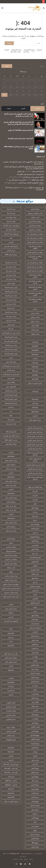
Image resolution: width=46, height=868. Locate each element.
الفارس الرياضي (11, 731)
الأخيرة (37, 108)
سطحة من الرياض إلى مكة (35, 238)
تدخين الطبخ (35, 772)
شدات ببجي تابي (11, 275)
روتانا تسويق (35, 615)
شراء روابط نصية (11, 217)
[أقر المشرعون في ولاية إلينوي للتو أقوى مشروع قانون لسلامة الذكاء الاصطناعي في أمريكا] (40, 125)
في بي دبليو (35, 760)
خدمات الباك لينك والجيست (11, 436)
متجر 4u (11, 329)
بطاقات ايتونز (11, 383)
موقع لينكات (35, 801)
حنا (11, 411)
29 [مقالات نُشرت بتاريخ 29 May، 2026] (4, 95)
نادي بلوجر (35, 591)
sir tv (11, 642)
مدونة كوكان (35, 574)
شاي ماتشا (11, 420)
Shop (21, 859)
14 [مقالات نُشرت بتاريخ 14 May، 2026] (11, 87)
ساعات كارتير (35, 313)
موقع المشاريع (35, 735)
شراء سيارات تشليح (11, 580)
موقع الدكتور (35, 768)
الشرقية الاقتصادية (35, 558)
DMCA (34, 52)
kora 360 (35, 379)
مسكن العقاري (11, 719)
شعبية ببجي (11, 378)
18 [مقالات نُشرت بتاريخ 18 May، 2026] (29, 91)
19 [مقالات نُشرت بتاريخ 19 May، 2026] (23, 91)
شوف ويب (35, 545)
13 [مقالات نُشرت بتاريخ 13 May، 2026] (17, 87)
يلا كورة (11, 695)
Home (31, 859)
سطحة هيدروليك (11, 551)
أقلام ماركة (35, 326)
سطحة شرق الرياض (35, 226)
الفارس (35, 710)
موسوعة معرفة (35, 835)
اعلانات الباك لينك (11, 230)
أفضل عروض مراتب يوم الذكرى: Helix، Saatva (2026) (26, 177)
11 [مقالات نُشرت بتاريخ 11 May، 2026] (29, 87)
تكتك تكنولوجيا (35, 570)
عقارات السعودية (11, 707)
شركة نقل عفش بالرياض (35, 432)
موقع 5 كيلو (35, 508)
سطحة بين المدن (11, 547)
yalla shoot (35, 412)
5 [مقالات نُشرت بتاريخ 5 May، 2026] (23, 84)
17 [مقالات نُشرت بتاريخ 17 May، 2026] (35, 91)
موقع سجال (35, 715)
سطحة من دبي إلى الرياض (35, 267)
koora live (35, 354)
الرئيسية (39, 50)
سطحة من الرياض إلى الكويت (35, 294)
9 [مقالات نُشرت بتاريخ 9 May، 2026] (42, 87)
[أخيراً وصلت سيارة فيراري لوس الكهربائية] (40, 141)
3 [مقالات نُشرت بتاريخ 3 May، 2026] (35, 84)
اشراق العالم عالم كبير (11, 246)
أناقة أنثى (35, 599)
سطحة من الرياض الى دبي (35, 263)
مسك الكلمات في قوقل (35, 487)
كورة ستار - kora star (11, 772)
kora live (35, 408)
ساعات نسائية (35, 322)
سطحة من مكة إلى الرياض (35, 242)
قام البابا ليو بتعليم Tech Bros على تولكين (20, 130)
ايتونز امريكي (11, 283)
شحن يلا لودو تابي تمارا (11, 341)
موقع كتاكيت (35, 818)
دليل (35, 822)
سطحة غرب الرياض (35, 230)
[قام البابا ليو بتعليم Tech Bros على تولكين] (40, 133)
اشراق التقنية (35, 529)
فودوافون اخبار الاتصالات (11, 234)
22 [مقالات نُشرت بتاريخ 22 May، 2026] (4, 91)
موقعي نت (35, 719)
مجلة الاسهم (35, 549)
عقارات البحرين (11, 715)
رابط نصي (26, 52)
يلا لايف (11, 605)
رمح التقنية (35, 644)
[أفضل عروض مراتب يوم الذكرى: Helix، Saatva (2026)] (40, 149)
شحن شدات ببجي (11, 362)
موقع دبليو (35, 723)
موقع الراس (35, 731)
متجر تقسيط (11, 308)
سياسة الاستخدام (16, 50)
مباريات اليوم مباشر (35, 420)
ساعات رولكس (35, 317)
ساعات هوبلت (35, 334)
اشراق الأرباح (35, 682)
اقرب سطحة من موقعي (35, 213)
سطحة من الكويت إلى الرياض (35, 300)
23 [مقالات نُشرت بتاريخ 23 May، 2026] (42, 95)
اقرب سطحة (35, 217)
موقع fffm (35, 843)
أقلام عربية (35, 702)
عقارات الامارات (11, 711)
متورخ (35, 607)
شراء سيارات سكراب (11, 576)
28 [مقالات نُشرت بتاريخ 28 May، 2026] (11, 95)
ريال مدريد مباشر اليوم (11, 654)
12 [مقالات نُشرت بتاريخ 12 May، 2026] (23, 87)
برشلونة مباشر (11, 465)
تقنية (11, 238)
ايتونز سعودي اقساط (11, 287)
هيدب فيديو (35, 640)
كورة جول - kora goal (11, 768)
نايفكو (35, 830)
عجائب (35, 595)
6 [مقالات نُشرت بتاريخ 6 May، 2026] (17, 84)
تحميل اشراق (35, 636)
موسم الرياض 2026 (11, 255)
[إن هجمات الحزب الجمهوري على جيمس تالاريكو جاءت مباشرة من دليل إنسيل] (40, 116)
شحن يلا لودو (11, 370)
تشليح (11, 572)
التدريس (11, 242)
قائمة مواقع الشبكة (14, 853)
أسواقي (35, 566)
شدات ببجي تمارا (11, 267)
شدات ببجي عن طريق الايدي (11, 333)
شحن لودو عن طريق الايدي (11, 374)
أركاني (35, 661)
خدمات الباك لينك (16, 52)
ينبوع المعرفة (35, 744)
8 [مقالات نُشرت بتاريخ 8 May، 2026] (4, 84)
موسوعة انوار (35, 677)
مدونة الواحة (35, 797)
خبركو (35, 520)
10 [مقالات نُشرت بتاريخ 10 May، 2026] (35, 87)
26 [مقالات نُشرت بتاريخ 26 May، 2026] (23, 95)
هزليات (35, 752)
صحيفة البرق (35, 785)
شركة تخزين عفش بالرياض (35, 436)
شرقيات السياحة (35, 673)
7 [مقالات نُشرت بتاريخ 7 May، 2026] (11, 84)
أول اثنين (35, 764)
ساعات (35, 309)
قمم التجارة (35, 793)
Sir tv (11, 629)
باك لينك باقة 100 (11, 432)
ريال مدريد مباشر (11, 469)
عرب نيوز (35, 553)
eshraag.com (23, 856)
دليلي (35, 504)
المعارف (35, 632)
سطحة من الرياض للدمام (35, 252)
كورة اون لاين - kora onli (11, 764)
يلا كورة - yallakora (11, 785)
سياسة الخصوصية (29, 50)
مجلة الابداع (35, 620)
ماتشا (11, 416)
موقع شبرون (35, 789)
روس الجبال (35, 698)
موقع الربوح (35, 777)
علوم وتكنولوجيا (11, 740)
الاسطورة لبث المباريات (11, 621)
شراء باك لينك (11, 209)
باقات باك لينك (11, 222)
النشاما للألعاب (35, 739)
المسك (35, 756)
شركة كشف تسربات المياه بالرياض (35, 454)
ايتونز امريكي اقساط (11, 349)
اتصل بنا (7, 50)
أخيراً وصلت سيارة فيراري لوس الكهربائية (20, 138)
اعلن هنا (35, 491)
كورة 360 (35, 371)
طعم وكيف (35, 653)
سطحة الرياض (35, 209)
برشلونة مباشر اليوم (11, 658)
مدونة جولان (35, 706)
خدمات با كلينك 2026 (11, 440)
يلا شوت (35, 359)
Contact (16, 859)
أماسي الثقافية (35, 603)
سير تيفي (11, 637)
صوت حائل (35, 781)
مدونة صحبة (35, 669)
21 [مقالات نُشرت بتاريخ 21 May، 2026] (11, 91)
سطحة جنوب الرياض (11, 564)
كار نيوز (35, 582)
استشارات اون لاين (35, 628)
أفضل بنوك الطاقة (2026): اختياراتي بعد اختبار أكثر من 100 (25, 180)
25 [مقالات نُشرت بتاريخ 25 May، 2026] (29, 95)
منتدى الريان (35, 847)
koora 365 (11, 797)
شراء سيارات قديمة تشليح (11, 597)
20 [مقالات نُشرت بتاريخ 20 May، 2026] (17, 91)
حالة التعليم (35, 748)
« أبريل (43, 104)
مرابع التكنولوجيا (35, 537)
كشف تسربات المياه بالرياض (35, 465)
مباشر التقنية (35, 665)
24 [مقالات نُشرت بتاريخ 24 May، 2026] (35, 95)
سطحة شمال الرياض (35, 222)
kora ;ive (11, 789)
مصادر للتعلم (11, 736)
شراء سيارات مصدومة (11, 593)
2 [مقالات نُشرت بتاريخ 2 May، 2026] (42, 84)
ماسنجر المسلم (35, 806)
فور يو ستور (11, 325)
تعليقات (9, 108)
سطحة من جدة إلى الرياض (35, 271)
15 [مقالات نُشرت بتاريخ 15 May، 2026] (4, 87)
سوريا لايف (11, 777)
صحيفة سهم (35, 810)
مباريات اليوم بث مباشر (35, 383)
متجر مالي (35, 516)
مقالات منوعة (11, 727)
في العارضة (11, 691)
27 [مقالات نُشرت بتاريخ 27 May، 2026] (17, 95)
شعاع (35, 690)
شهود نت (35, 657)
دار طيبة (35, 814)
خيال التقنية (35, 541)
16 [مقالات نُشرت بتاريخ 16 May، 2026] (42, 91)
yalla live (11, 670)
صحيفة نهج (35, 578)
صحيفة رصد (35, 826)
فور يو (11, 358)
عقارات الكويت (11, 703)
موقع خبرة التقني (35, 586)
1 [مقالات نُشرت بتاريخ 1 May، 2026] (4, 80)
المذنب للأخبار (35, 727)
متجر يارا (35, 686)
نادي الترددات (35, 624)
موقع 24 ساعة (35, 524)
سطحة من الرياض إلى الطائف (35, 247)
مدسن (35, 611)
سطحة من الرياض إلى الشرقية (35, 258)
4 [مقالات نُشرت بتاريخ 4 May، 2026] (29, 84)
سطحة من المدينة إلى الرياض (35, 288)
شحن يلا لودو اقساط (11, 292)
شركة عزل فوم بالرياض (35, 449)
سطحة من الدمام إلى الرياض (35, 276)
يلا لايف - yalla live (11, 781)
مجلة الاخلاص (35, 839)
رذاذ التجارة (35, 648)
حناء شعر (11, 407)
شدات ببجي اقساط (11, 263)
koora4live (35, 350)
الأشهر (23, 108)
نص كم (35, 512)
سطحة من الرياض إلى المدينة (35, 282)
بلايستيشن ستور (11, 387)
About (26, 859)
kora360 (35, 346)
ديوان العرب (35, 694)
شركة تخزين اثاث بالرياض (35, 428)
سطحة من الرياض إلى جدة (35, 234)
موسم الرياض (11, 250)
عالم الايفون (35, 562)
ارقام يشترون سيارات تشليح (11, 588)
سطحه (11, 543)
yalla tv (11, 613)
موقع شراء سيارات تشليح (11, 584)
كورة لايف (35, 342)
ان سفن (35, 533)
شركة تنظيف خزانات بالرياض (35, 460)
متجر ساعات (35, 330)
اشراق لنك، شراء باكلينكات (11, 226)
